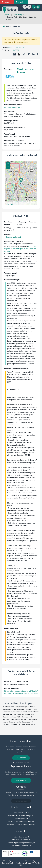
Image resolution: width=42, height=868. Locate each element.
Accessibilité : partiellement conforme (21, 824)
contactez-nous (21, 801)
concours (6, 2)
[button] (21, 180)
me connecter (21, 781)
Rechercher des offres (21, 813)
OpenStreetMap (20, 202)
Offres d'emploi (18, 15)
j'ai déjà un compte (21, 763)
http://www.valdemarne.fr (14, 107)
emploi (19, 2)
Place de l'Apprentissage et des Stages (21, 843)
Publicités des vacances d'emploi (20, 816)
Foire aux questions (21, 819)
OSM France (10, 204)
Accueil (8, 15)
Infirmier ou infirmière (13, 237)
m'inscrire (21, 758)
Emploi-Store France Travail (21, 846)
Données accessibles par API (25, 863)
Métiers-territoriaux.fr (21, 837)
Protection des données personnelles (21, 821)
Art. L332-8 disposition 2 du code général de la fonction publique (20, 249)
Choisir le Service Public (21, 840)
